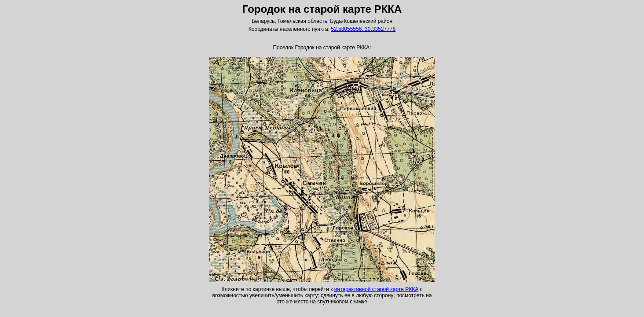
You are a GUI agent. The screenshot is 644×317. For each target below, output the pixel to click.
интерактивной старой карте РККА (376, 289)
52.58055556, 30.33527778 (363, 29)
